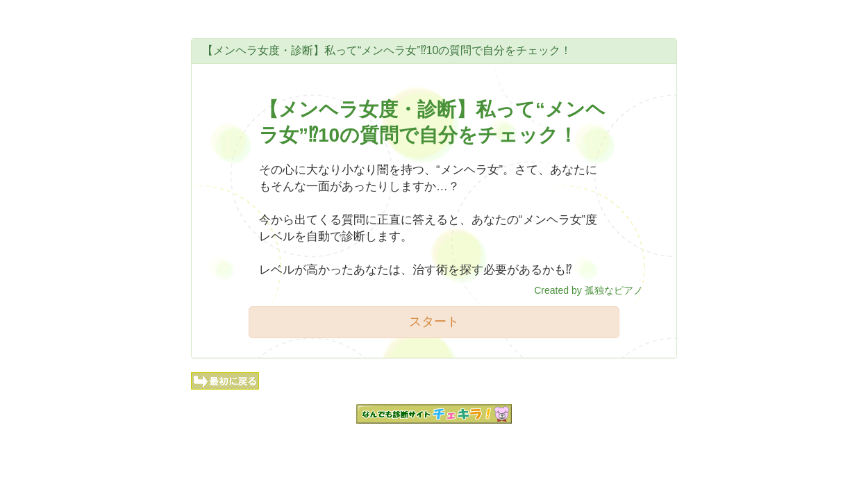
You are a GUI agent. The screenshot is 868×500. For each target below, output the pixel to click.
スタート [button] (434, 322)
